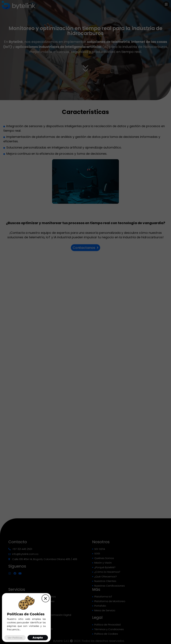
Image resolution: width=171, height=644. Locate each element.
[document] (85, 322)
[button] (46, 598)
